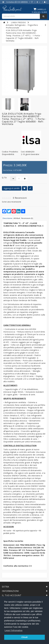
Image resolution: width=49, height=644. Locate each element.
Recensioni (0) (27, 218)
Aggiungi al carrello (12, 188)
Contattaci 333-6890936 (17, 2)
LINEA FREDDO (18, 22)
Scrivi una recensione (12, 202)
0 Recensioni (20, 198)
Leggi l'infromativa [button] (13, 630)
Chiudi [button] (24, 637)
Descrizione (7, 218)
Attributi (17, 218)
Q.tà (4, 178)
